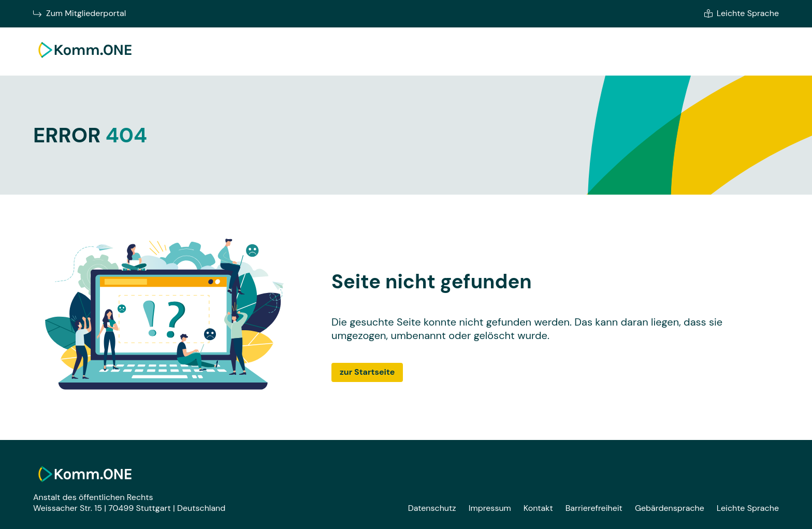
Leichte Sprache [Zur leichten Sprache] (742, 13)
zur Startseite (367, 372)
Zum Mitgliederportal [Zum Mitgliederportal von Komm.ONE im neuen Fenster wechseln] (79, 13)
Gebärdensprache (670, 508)
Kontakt (538, 508)
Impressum (490, 508)
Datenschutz (432, 508)
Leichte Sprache (748, 508)
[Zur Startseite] (85, 60)
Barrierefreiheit (594, 508)
